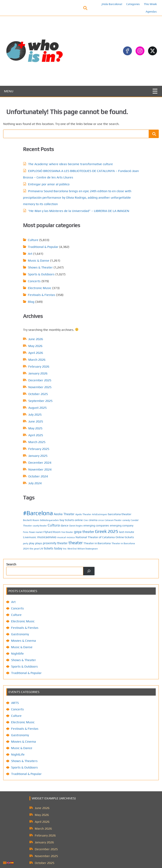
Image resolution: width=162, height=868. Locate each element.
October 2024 (30, 391)
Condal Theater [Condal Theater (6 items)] (137, 263)
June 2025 (28, 336)
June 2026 (28, 254)
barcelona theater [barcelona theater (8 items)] (123, 253)
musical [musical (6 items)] (125, 291)
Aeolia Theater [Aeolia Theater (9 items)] (127, 247)
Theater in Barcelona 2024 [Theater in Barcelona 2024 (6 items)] (129, 307)
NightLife (20, 605)
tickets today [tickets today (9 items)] (110, 311)
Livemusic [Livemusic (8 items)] (93, 290)
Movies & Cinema (25, 491)
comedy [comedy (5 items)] (124, 263)
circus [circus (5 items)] (98, 263)
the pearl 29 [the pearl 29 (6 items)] (93, 312)
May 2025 (27, 343)
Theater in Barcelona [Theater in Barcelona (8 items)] (100, 307)
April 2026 (28, 268)
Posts (94, 820)
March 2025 (29, 357)
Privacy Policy (99, 846)
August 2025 (30, 322)
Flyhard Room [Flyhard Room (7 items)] (109, 279)
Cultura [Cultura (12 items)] (107, 268)
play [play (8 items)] (95, 301)
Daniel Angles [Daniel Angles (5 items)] (129, 269)
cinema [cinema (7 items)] (90, 263)
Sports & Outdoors (104, 165)
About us (96, 840)
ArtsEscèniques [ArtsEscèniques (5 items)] (103, 254)
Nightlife (19, 504)
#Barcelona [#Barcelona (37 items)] (101, 247)
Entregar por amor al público (41, 170)
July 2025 (27, 329)
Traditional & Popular (106, 138)
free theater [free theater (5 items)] (124, 279)
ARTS (17, 553)
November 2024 (32, 384)
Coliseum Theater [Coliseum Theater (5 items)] (110, 263)
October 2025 (30, 309)
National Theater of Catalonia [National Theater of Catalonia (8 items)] (106, 295)
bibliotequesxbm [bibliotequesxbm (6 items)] (103, 258)
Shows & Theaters (26, 611)
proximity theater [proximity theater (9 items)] (118, 301)
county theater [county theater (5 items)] (93, 269)
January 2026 (30, 288)
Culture (96, 131)
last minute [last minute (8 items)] (130, 285)
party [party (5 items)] (89, 302)
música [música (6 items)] (134, 291)
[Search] (91, 421)
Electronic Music (103, 179)
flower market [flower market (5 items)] (93, 279)
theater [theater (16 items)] (139, 301)
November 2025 (32, 302)
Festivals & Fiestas (105, 186)
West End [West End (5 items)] (129, 312)
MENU (9, 58)
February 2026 (31, 281)
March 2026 (29, 274)
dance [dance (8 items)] (118, 269)
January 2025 (30, 371)
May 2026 (27, 261)
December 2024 (32, 377)
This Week (148, 4)
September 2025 (33, 316)
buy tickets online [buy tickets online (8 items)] (125, 258)
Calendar (96, 827)
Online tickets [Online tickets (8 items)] (135, 295)
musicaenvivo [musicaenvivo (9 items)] (110, 290)
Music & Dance (24, 598)
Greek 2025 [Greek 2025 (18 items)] (110, 285)
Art (93, 145)
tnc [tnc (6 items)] (121, 312)
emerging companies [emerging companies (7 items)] (99, 274)
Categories (131, 4)
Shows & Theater (103, 158)
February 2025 (31, 364)
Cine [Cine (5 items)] (139, 259)
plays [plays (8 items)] (102, 301)
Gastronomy (22, 484)
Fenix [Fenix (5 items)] (139, 274)
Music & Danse (102, 151)
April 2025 (28, 350)
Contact (95, 833)
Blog (94, 193)
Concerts (97, 172)
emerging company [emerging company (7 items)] (124, 274)
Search (13, 415)
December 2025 (32, 295)
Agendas (149, 12)
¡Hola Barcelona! (110, 4)
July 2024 (27, 398)
